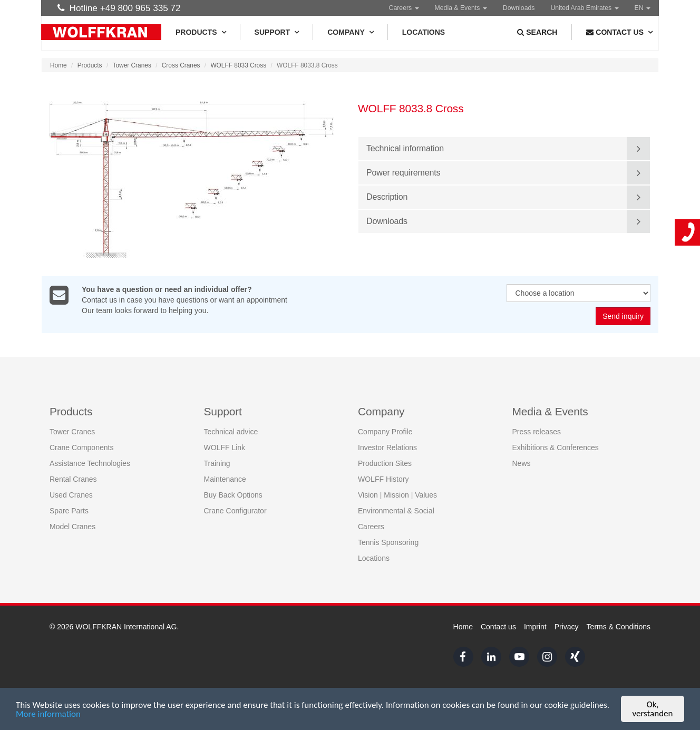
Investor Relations (387, 447)
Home (59, 65)
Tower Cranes (132, 65)
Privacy (567, 627)
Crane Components (81, 447)
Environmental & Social (396, 511)
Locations (424, 32)
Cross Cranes (181, 65)
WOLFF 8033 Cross (238, 65)
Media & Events (461, 8)
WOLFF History (383, 479)
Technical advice (231, 432)
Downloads (519, 8)
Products (201, 32)
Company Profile (385, 432)
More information (48, 714)
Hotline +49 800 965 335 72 (119, 8)
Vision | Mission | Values (397, 495)
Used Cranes (71, 495)
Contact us (498, 627)
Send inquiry (623, 317)
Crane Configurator (235, 511)
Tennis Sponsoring (388, 542)
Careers (404, 8)
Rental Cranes (73, 479)
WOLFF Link (225, 447)
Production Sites (385, 463)
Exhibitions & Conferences (556, 447)
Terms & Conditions (619, 627)
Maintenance (225, 479)
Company (350, 32)
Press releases (537, 432)
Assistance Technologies (90, 463)
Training (217, 463)
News (522, 463)
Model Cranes (72, 527)
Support (277, 32)
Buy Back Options (233, 495)
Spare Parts (69, 511)
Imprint (535, 627)
